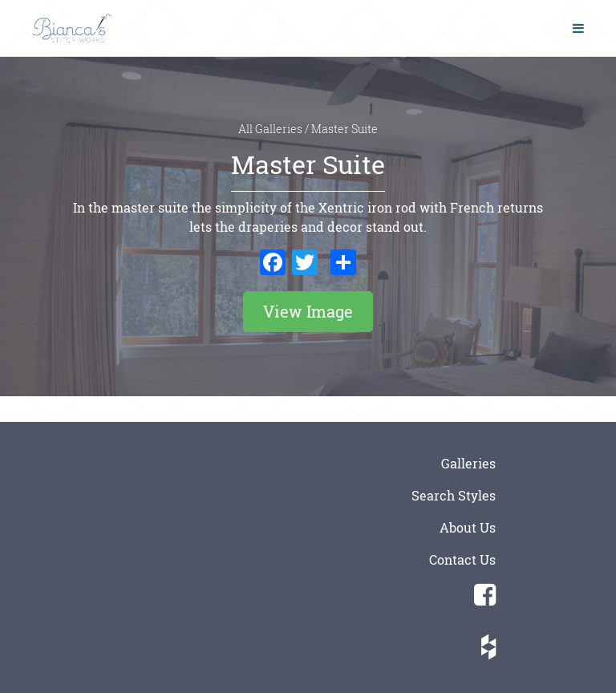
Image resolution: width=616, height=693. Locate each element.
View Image (308, 311)
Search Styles (454, 495)
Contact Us (462, 559)
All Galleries (272, 129)
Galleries (468, 463)
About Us (468, 527)
